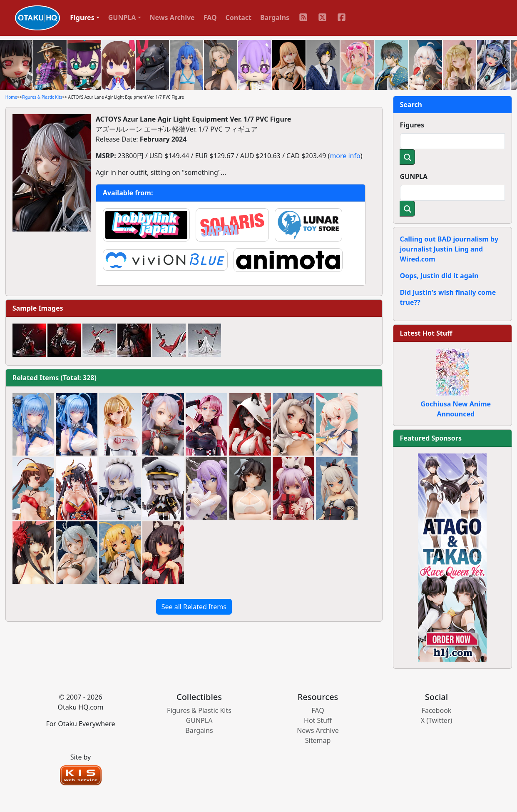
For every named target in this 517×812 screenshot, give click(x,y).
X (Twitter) (437, 720)
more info (345, 156)
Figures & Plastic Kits (42, 97)
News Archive (172, 17)
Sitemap (318, 740)
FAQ (210, 17)
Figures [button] (82, 17)
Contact (239, 17)
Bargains (275, 17)
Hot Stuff (318, 720)
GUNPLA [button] (122, 17)
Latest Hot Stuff (426, 333)
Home (11, 97)
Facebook (437, 710)
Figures (412, 125)
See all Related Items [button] (194, 607)
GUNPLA (414, 177)
